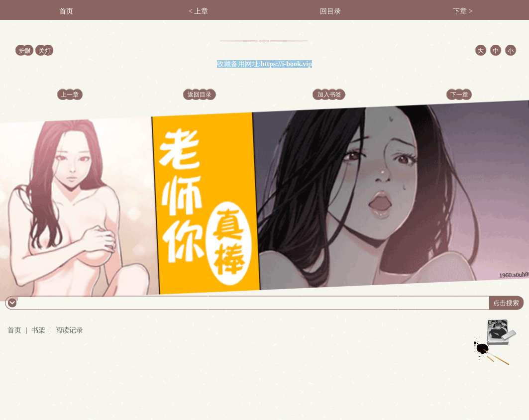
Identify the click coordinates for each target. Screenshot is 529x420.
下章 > (463, 11)
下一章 (459, 95)
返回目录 (200, 95)
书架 (38, 330)
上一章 (70, 95)
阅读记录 (69, 330)
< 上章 (198, 11)
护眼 (25, 51)
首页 (66, 11)
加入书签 (329, 95)
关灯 (45, 51)
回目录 (330, 11)
